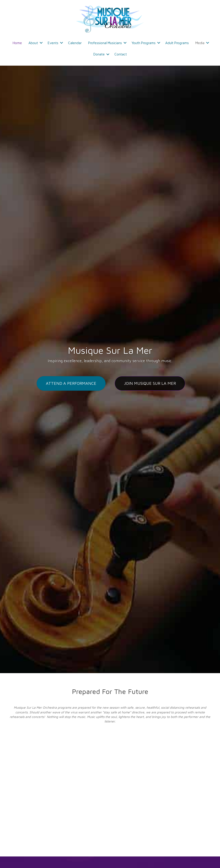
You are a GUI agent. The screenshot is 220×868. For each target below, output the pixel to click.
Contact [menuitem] (121, 54)
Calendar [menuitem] (75, 43)
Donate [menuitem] (99, 54)
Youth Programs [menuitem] (144, 43)
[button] (41, 43)
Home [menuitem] (17, 43)
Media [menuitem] (200, 43)
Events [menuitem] (53, 43)
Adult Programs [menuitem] (177, 43)
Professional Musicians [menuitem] (105, 43)
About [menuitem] (33, 43)
